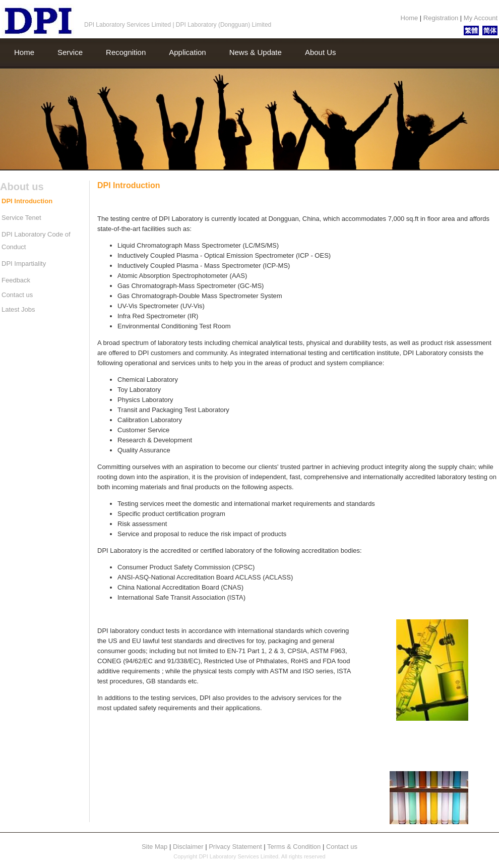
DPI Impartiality (24, 264)
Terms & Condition (295, 847)
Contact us (17, 295)
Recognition (126, 52)
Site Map (155, 847)
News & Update (256, 52)
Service (70, 52)
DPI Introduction (27, 201)
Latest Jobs (18, 309)
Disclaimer (189, 847)
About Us (321, 52)
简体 (490, 31)
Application (187, 52)
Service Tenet (21, 218)
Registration (442, 18)
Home (410, 18)
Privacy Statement (236, 847)
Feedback (16, 280)
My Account (480, 18)
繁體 (471, 31)
